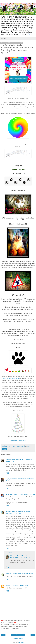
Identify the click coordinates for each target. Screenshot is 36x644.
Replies (10, 552)
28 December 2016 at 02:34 (19, 585)
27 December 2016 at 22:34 (25, 574)
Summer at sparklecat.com (14, 459)
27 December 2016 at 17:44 (26, 494)
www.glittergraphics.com (18, 441)
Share (4, 449)
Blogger (22, 642)
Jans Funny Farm (11, 494)
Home (18, 635)
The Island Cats (11, 574)
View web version (18, 639)
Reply (7, 473)
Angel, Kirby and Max (13, 479)
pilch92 (8, 585)
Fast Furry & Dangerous (11, 378)
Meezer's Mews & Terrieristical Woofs (18, 512)
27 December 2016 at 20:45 (24, 558)
